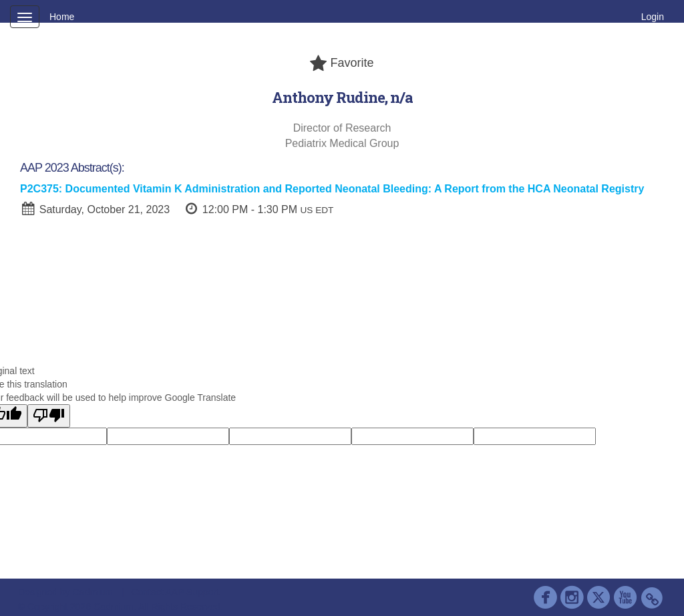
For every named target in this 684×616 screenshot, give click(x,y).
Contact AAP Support (175, 592)
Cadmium (93, 592)
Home (62, 17)
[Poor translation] (49, 416)
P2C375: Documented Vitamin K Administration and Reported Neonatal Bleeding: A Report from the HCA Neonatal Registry (332, 189)
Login (653, 17)
